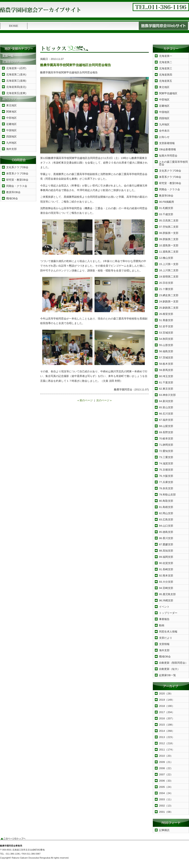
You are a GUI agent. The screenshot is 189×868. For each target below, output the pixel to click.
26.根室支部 (166, 314)
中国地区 (11, 130)
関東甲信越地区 (168, 93)
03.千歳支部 (166, 214)
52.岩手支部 (166, 326)
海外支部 (11, 149)
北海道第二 (166, 62)
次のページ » (104, 400)
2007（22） (166, 774)
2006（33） (166, 781)
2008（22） (166, 768)
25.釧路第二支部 (169, 308)
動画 (162, 625)
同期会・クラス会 (17, 186)
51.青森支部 (166, 320)
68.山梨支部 (166, 426)
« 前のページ (85, 400)
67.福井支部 (166, 420)
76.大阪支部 (166, 476)
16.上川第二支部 (169, 270)
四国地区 (11, 137)
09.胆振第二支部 (169, 239)
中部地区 (11, 118)
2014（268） (167, 731)
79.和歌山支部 (167, 495)
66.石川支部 (166, 414)
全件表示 (164, 131)
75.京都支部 (166, 470)
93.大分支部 (166, 582)
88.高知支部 (166, 551)
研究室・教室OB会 (17, 180)
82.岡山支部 (166, 513)
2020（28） (166, 693)
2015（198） (167, 725)
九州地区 (11, 143)
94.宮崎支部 (166, 588)
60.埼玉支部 (166, 376)
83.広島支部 (166, 519)
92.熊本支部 (166, 576)
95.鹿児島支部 (167, 594)
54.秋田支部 (166, 339)
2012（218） (167, 743)
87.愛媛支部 (166, 544)
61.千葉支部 (166, 382)
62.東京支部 (166, 389)
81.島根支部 (166, 507)
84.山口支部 (166, 526)
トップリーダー (168, 613)
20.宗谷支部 (166, 283)
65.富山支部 (166, 407)
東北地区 (11, 105)
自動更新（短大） (169, 669)
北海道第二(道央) (16, 74)
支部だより (166, 638)
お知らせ (164, 137)
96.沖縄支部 (166, 600)
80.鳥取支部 (166, 501)
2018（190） (167, 706)
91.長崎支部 (166, 569)
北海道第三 (166, 68)
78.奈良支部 (166, 488)
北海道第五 (166, 81)
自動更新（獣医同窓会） (173, 663)
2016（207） (167, 718)
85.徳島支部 (166, 532)
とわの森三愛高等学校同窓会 (173, 163)
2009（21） (166, 762)
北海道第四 (166, 75)
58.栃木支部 (166, 364)
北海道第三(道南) (16, 81)
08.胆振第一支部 (169, 233)
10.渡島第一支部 (169, 245)
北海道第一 (166, 56)
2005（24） (166, 787)
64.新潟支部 (166, 401)
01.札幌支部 (166, 208)
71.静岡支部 (166, 445)
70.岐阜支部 (166, 439)
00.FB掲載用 (166, 202)
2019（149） (167, 700)
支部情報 (164, 644)
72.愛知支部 (166, 451)
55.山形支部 (166, 345)
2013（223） (167, 737)
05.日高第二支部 (169, 221)
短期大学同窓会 (168, 156)
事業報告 (164, 619)
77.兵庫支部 (166, 482)
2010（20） (166, 756)
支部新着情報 (167, 143)
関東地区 (11, 112)
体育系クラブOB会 (17, 173)
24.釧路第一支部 (169, 301)
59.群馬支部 (166, 370)
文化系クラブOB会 (17, 167)
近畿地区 (11, 124)
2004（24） (166, 793)
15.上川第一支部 (169, 264)
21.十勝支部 (166, 289)
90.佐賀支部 (166, 563)
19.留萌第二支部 (169, 277)
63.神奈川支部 (167, 395)
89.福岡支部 (166, 557)
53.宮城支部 (166, 333)
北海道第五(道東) (16, 93)
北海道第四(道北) (16, 87)
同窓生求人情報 (168, 632)
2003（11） (166, 799)
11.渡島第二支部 (169, 252)
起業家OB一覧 (167, 675)
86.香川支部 (166, 538)
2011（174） (167, 750)
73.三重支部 (166, 457)
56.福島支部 (166, 351)
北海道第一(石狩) (16, 68)
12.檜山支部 (166, 258)
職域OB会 (12, 198)
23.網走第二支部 (169, 295)
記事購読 (164, 830)
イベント (164, 607)
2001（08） (166, 812)
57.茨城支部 (166, 358)
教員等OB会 (13, 192)
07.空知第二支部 (169, 227)
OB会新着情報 (167, 149)
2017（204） (167, 712)
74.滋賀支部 (166, 463)
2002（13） (166, 806)
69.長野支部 (166, 432)
